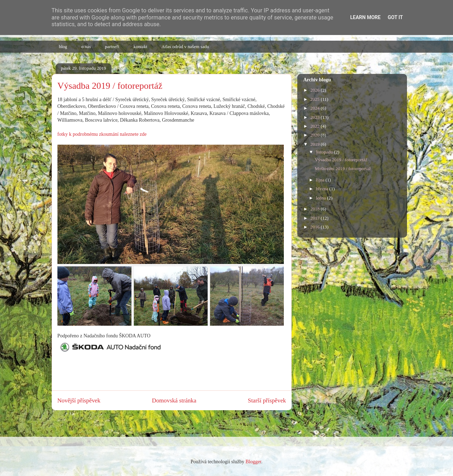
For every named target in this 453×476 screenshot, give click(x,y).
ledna (322, 198)
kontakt (140, 47)
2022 (316, 126)
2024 (316, 108)
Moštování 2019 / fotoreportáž (343, 169)
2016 (316, 227)
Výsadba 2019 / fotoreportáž (341, 160)
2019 (316, 144)
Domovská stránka (174, 400)
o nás (86, 47)
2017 (316, 218)
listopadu (325, 152)
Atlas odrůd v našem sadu (185, 47)
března (323, 189)
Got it (395, 17)
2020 (316, 135)
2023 (316, 117)
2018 (316, 209)
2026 (316, 90)
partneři (112, 47)
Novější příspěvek (79, 400)
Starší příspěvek (267, 400)
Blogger (253, 462)
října (321, 180)
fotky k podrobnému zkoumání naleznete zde (102, 134)
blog (63, 47)
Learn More (365, 17)
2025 (316, 99)
